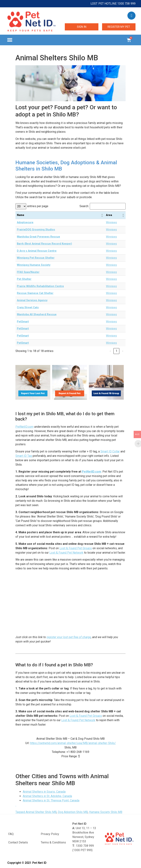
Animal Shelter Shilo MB (41, 812)
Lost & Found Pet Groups (76, 548)
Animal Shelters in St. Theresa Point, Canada (51, 800)
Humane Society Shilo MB (106, 812)
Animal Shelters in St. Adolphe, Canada (47, 796)
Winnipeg (111, 222)
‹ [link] (110, 351)
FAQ (11, 834)
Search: (84, 206)
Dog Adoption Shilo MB (73, 812)
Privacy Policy (50, 834)
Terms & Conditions (53, 842)
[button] (10, 40)
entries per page (38, 206)
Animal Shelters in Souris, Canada (44, 792)
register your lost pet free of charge (69, 637)
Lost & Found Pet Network (66, 553)
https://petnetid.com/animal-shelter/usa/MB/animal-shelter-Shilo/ (73, 743)
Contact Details (18, 842)
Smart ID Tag (24, 456)
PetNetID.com (24, 427)
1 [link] (116, 351)
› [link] (123, 351)
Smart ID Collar (110, 451)
